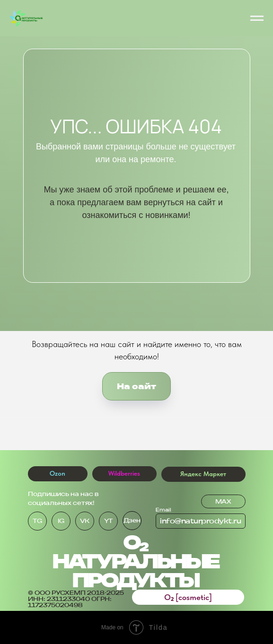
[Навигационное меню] (257, 18)
